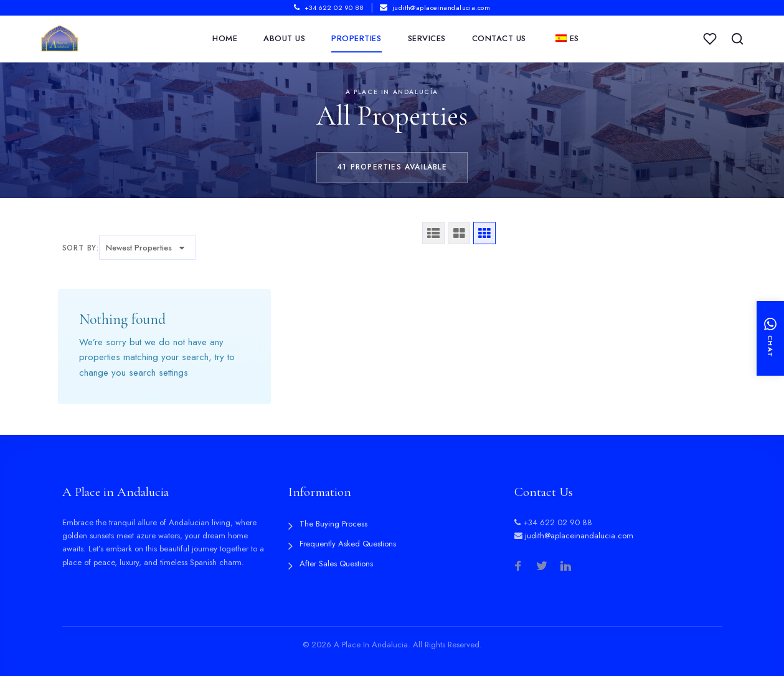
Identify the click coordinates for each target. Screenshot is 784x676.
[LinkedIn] (565, 567)
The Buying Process (333, 524)
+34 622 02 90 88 (329, 7)
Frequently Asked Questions (348, 544)
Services (427, 39)
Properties (356, 39)
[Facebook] (518, 567)
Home (225, 39)
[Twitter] (542, 567)
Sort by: (81, 248)
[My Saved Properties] (710, 39)
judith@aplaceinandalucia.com (435, 7)
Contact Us (499, 39)
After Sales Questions (336, 564)
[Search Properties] (737, 39)
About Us (284, 39)
